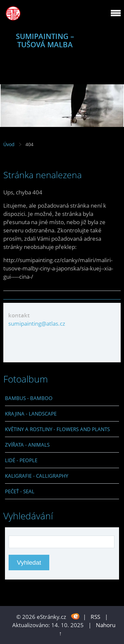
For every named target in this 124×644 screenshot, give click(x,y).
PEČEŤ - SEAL (20, 491)
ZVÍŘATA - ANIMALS (27, 445)
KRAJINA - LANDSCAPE (31, 414)
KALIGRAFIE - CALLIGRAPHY (37, 476)
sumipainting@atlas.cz (37, 323)
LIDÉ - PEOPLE (21, 460)
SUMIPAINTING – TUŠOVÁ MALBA (45, 40)
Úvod (9, 144)
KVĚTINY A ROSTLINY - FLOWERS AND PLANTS (57, 429)
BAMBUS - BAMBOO (29, 398)
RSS (95, 617)
